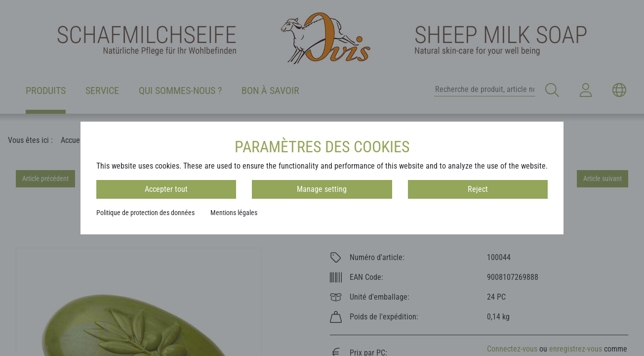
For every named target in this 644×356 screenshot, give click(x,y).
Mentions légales (234, 213)
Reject (478, 189)
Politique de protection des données (145, 213)
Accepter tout (166, 189)
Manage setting (322, 189)
